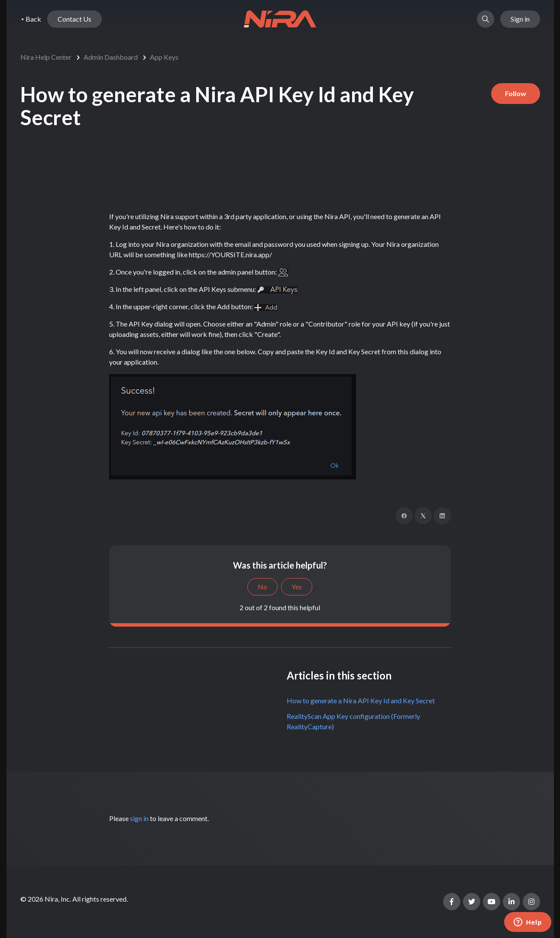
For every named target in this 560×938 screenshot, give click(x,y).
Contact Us (74, 19)
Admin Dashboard (111, 57)
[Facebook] (404, 516)
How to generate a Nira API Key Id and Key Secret (361, 700)
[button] (486, 19)
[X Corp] (423, 516)
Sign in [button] (520, 19)
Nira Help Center (46, 57)
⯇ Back (31, 19)
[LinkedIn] (442, 516)
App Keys (164, 57)
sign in (139, 818)
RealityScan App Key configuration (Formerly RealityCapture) (353, 721)
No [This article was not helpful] (262, 587)
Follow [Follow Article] (516, 93)
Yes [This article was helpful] (297, 587)
